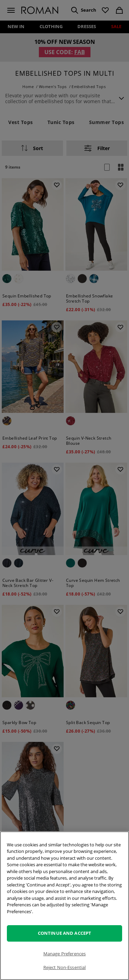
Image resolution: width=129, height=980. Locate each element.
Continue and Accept (64, 933)
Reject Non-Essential (65, 967)
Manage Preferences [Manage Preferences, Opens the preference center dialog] (64, 954)
